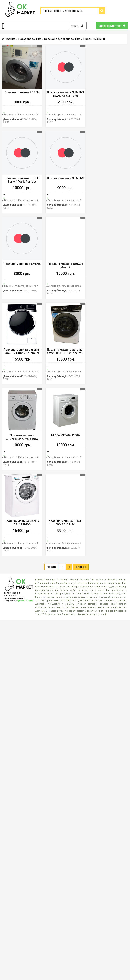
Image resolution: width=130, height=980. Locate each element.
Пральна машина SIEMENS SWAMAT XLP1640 (65, 94)
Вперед (81, 567)
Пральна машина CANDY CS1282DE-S (22, 523)
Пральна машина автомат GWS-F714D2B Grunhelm (22, 351)
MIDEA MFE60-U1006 (65, 435)
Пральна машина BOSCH (22, 92)
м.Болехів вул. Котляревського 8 (20, 115)
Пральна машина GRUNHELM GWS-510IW (22, 437)
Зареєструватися (112, 26)
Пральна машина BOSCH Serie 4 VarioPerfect (22, 180)
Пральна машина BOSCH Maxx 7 (65, 266)
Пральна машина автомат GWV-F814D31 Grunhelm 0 (65, 351)
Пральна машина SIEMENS (65, 178)
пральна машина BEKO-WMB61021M (65, 523)
